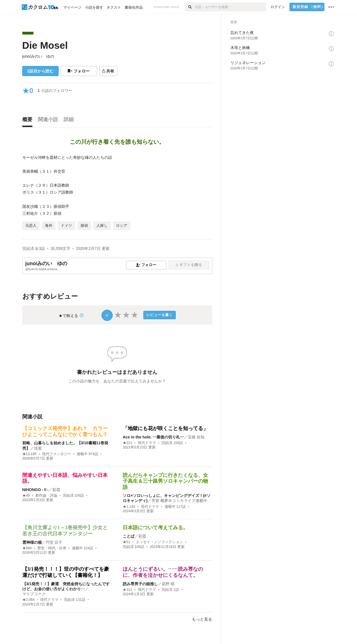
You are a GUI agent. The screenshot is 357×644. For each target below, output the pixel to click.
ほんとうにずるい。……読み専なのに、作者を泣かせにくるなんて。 (163, 572)
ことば (129, 536)
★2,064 (29, 600)
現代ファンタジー (57, 454)
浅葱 (38, 448)
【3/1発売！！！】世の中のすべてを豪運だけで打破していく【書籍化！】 (66, 572)
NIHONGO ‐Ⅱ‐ (35, 490)
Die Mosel (45, 45)
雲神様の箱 (32, 542)
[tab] (29, 121)
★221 (127, 443)
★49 (26, 496)
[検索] (190, 7)
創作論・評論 (46, 496)
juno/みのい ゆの (38, 56)
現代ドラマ (147, 443)
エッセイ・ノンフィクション (159, 542)
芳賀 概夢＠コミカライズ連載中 (179, 501)
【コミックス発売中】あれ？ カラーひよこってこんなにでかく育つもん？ (65, 431)
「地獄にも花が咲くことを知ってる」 (165, 428)
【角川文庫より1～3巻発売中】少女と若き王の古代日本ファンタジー (65, 531)
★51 (126, 542)
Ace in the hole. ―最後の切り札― (153, 437)
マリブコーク (34, 594)
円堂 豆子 (54, 542)
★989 (27, 548)
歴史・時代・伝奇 (52, 548)
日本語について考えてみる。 (155, 528)
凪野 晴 (168, 584)
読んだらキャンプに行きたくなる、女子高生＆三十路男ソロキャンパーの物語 (165, 481)
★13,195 (30, 454)
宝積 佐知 (196, 437)
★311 (127, 590)
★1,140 (129, 507)
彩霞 (56, 490)
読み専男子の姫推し (140, 584)
